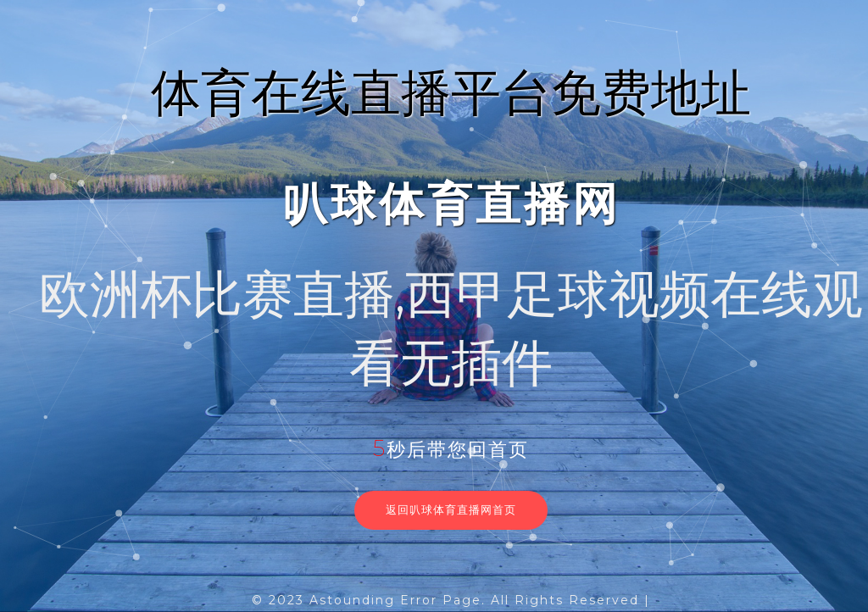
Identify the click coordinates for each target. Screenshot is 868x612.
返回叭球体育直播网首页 (451, 509)
